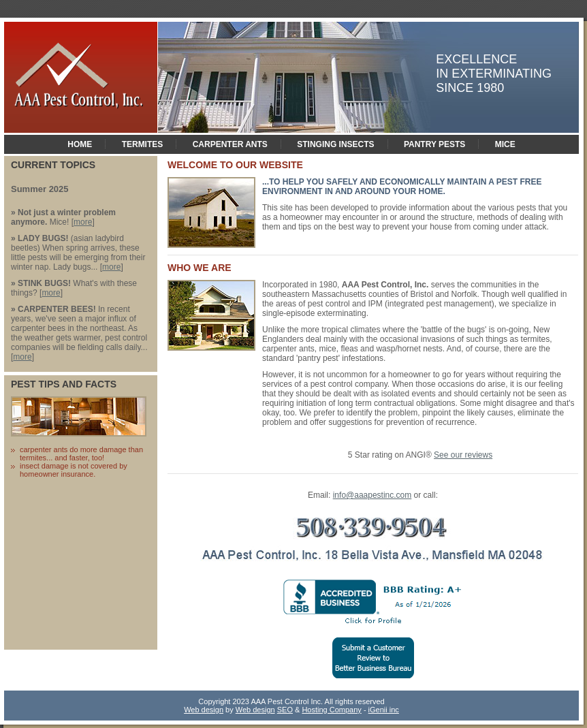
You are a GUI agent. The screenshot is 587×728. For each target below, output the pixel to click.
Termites (143, 144)
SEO (285, 710)
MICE (505, 144)
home (80, 144)
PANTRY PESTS (434, 144)
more (83, 222)
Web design (204, 710)
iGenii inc (384, 710)
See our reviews (463, 455)
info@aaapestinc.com (372, 495)
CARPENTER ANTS (230, 144)
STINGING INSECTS (335, 144)
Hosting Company (331, 710)
